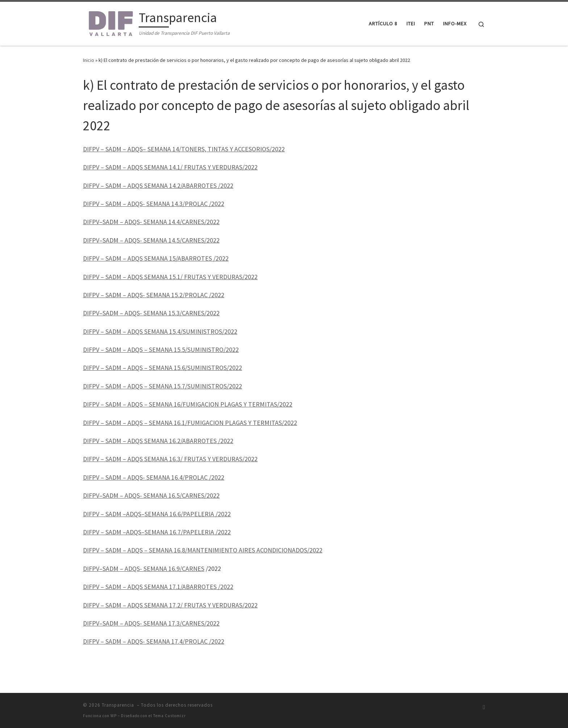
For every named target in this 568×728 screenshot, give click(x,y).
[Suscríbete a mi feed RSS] (484, 707)
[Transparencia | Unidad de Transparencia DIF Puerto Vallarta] (110, 22)
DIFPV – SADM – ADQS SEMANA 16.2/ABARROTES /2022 (158, 441)
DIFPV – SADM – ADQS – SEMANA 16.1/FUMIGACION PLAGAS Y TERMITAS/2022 (190, 423)
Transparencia (119, 705)
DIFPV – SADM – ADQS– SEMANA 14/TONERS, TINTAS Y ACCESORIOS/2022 (184, 149)
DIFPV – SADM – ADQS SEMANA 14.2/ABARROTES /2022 (158, 186)
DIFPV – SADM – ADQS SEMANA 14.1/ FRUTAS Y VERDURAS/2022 (170, 167)
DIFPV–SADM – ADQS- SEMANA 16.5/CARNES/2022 (151, 495)
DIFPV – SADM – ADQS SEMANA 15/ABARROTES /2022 (156, 258)
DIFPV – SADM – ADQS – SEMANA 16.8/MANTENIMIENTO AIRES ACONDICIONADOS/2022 (203, 550)
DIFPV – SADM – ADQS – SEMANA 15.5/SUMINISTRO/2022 (161, 350)
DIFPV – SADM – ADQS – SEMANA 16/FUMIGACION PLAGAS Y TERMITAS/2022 (188, 404)
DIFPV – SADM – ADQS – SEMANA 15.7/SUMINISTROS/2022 (162, 386)
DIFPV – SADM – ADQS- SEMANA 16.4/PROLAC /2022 (154, 477)
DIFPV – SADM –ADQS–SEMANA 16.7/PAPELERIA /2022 (157, 532)
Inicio (89, 60)
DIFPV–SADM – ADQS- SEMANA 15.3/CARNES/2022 (151, 313)
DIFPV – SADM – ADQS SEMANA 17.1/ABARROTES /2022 (158, 587)
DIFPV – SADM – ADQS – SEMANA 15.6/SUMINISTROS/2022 (162, 368)
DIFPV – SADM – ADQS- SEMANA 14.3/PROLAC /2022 (154, 204)
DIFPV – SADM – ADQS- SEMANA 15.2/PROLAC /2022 (154, 295)
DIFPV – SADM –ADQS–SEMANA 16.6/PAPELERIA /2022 (157, 514)
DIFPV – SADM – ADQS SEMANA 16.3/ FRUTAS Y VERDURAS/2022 (170, 459)
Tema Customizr (170, 716)
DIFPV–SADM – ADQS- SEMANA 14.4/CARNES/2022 (151, 222)
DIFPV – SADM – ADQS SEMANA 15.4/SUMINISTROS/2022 (160, 331)
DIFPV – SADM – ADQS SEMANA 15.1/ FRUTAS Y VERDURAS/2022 (170, 277)
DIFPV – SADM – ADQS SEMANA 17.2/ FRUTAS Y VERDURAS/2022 (170, 605)
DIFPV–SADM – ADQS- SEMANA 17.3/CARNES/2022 (151, 623)
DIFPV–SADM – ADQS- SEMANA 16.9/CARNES (144, 569)
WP (114, 716)
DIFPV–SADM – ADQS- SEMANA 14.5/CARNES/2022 (151, 240)
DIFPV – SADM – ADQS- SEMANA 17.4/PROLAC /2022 (154, 641)
